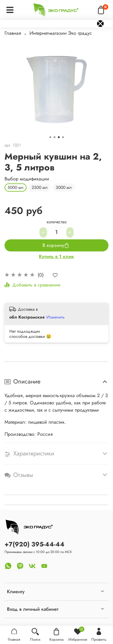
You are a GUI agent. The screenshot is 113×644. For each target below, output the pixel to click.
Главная (13, 33)
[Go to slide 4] (63, 137)
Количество (57, 223)
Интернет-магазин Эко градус (61, 33)
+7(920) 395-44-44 (35, 544)
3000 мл (64, 187)
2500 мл (40, 187)
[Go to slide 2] (55, 137)
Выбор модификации (27, 179)
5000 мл (16, 187)
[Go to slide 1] (50, 137)
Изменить (56, 317)
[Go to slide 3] (59, 137)
